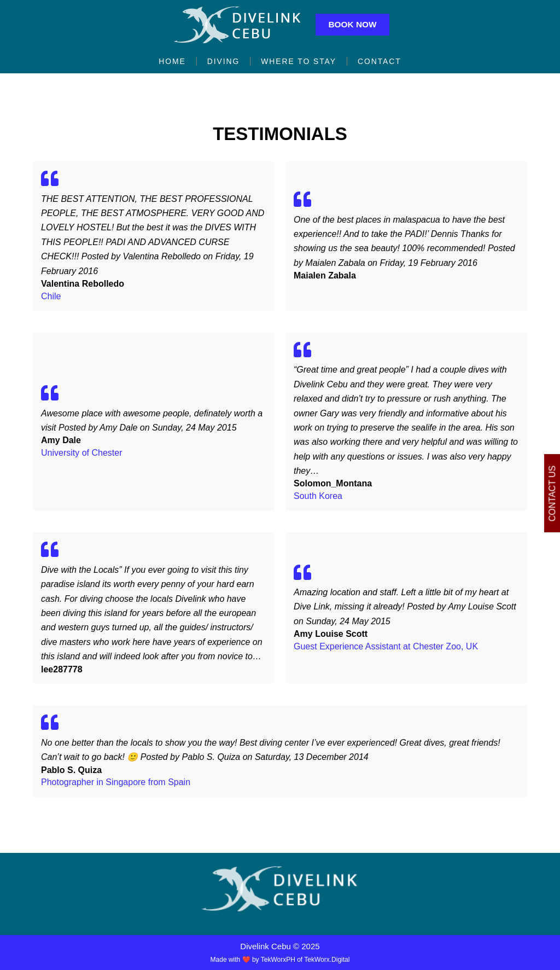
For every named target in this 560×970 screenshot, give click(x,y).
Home (169, 62)
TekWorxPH (278, 960)
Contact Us (553, 493)
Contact (383, 62)
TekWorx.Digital (327, 960)
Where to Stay (299, 62)
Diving (222, 62)
